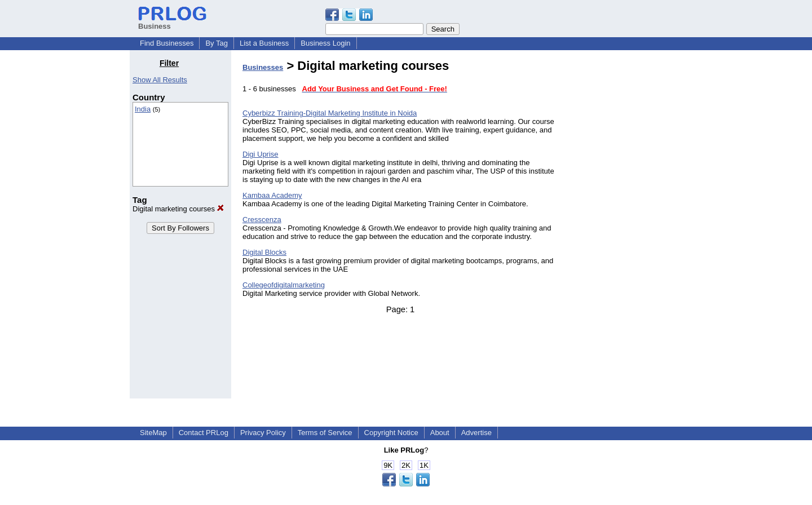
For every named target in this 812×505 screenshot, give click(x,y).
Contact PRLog (204, 433)
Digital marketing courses (178, 209)
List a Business (264, 43)
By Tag (217, 43)
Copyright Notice (391, 433)
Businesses (263, 67)
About (440, 433)
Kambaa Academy (272, 195)
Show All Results (160, 80)
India (143, 109)
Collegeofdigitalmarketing (284, 285)
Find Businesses (167, 43)
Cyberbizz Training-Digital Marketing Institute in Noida (330, 113)
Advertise (476, 433)
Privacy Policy (263, 433)
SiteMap (153, 433)
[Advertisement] (625, 228)
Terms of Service (325, 433)
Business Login (325, 43)
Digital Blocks (264, 252)
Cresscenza (262, 220)
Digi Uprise (261, 154)
